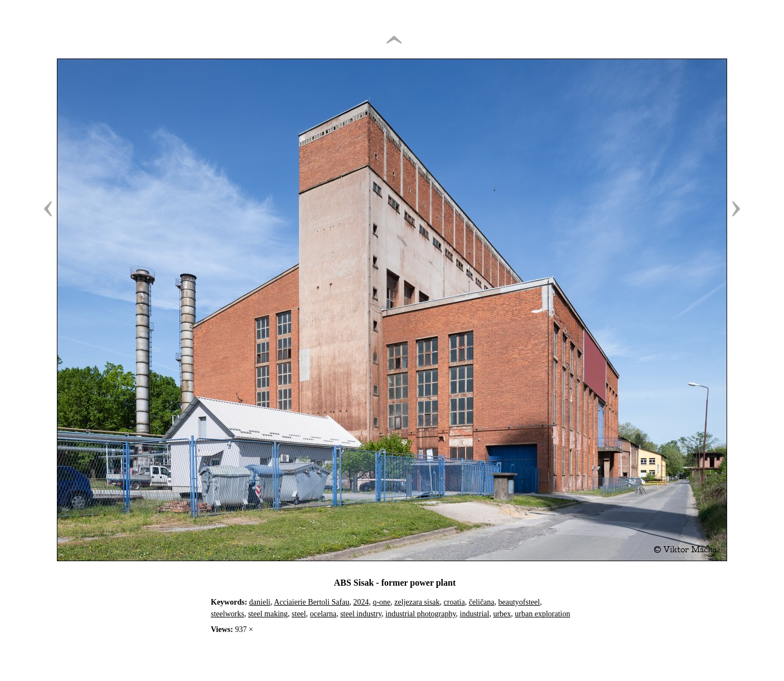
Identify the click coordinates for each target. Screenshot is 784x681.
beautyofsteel (519, 602)
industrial (475, 614)
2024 (361, 602)
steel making (268, 614)
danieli (260, 602)
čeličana (482, 602)
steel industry (361, 614)
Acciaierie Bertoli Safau (311, 602)
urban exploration (542, 614)
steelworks (228, 614)
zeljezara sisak (417, 602)
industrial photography (420, 614)
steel (299, 614)
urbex (502, 614)
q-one (381, 602)
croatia (454, 602)
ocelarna (323, 614)
